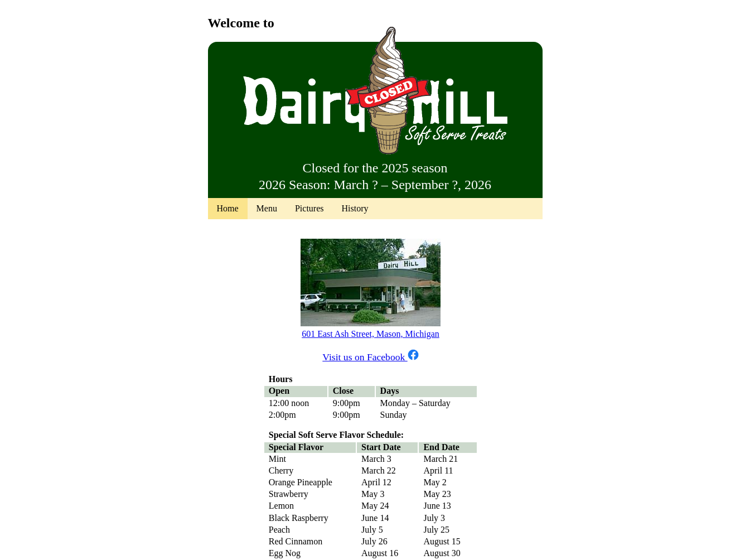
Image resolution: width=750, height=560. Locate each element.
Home (228, 208)
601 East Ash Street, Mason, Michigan (371, 334)
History (355, 208)
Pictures (309, 208)
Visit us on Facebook (370, 357)
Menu (267, 208)
